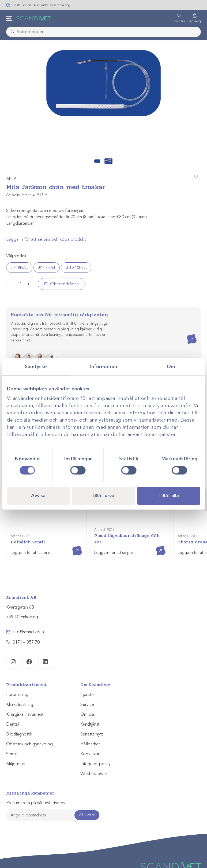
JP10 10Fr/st (76, 268)
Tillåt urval (103, 496)
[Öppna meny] (9, 18)
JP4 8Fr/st (19, 268)
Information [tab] (103, 367)
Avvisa (38, 496)
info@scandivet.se (29, 632)
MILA (11, 179)
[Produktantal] (21, 284)
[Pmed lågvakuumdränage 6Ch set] (130, 510)
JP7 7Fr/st (47, 268)
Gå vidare (87, 815)
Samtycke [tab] (36, 367)
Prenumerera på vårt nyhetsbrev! (36, 803)
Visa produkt (73, 546)
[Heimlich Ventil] (46, 510)
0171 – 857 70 (26, 642)
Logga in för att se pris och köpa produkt (46, 239)
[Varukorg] (195, 18)
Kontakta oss (188, 334)
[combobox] (104, 32)
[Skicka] (11, 32)
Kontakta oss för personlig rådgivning (59, 315)
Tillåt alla (169, 496)
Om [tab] (171, 367)
